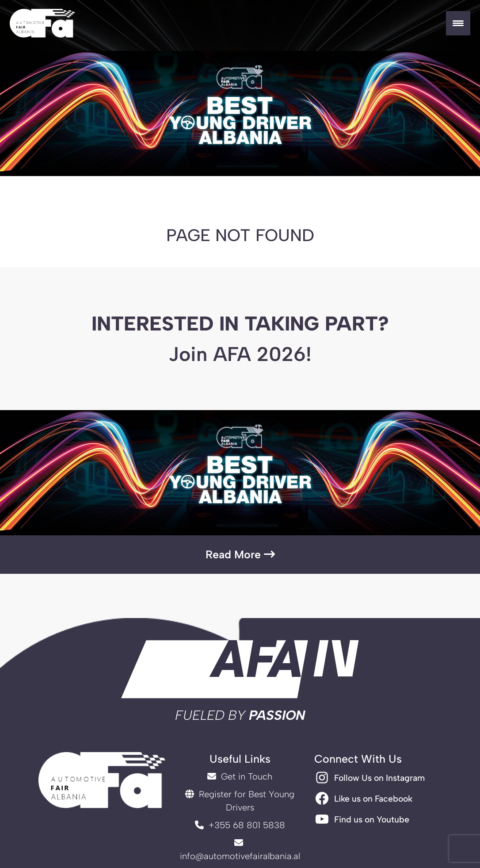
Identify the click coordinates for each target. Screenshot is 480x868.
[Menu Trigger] (458, 23)
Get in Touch (240, 776)
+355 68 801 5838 (240, 825)
